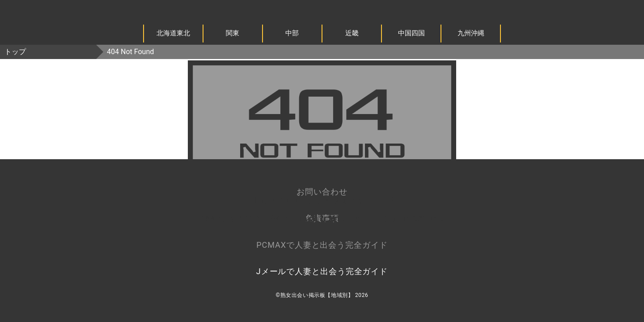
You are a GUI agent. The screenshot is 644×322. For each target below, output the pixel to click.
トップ (15, 52)
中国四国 (411, 33)
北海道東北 (173, 33)
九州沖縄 (471, 33)
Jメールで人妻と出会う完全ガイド (322, 271)
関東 (233, 33)
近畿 (352, 33)
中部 (292, 33)
